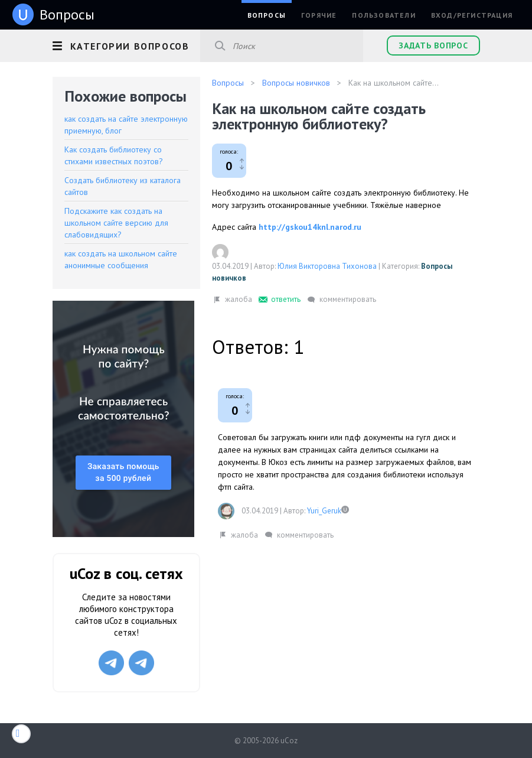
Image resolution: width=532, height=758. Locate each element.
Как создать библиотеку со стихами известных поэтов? (114, 155)
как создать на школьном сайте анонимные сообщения (121, 259)
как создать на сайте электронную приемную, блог (126, 125)
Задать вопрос (433, 45)
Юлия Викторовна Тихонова (327, 266)
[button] (126, 44)
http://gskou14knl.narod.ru (310, 227)
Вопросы (267, 15)
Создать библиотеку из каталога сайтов (123, 186)
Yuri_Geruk (324, 511)
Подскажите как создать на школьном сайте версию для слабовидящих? (116, 223)
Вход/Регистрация (472, 15)
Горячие (319, 15)
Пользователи (384, 15)
